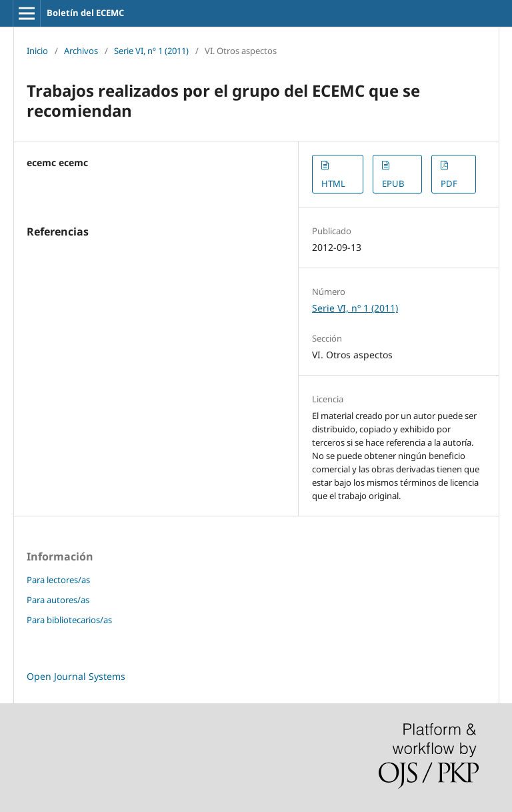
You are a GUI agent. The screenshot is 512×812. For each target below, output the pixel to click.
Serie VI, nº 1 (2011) (151, 51)
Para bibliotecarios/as (69, 620)
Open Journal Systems (76, 676)
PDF (449, 183)
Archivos (81, 51)
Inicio (37, 51)
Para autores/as (58, 600)
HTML (333, 183)
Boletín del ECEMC (85, 13)
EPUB (393, 183)
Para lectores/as (58, 580)
